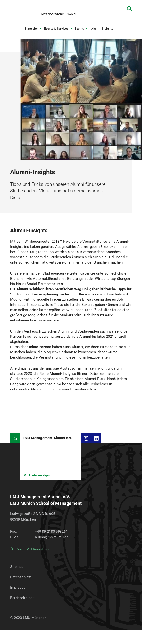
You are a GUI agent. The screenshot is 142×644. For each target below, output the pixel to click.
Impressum (19, 588)
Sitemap (17, 567)
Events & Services (56, 29)
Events (79, 29)
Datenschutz (20, 577)
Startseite (31, 29)
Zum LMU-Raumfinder (34, 549)
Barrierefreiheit (22, 598)
